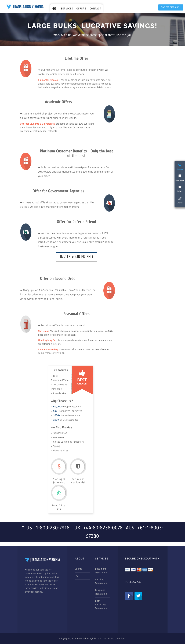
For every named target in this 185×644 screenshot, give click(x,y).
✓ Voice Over (57, 437)
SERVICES (67, 9)
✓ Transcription (59, 433)
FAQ (77, 576)
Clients (78, 569)
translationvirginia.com (89, 639)
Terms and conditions (115, 639)
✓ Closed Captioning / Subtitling (68, 442)
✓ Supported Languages (66, 411)
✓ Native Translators (65, 415)
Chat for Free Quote (171, 7)
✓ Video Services (60, 451)
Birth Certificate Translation (101, 605)
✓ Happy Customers (66, 407)
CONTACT (95, 9)
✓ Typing (55, 446)
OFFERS (81, 9)
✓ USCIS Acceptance (65, 420)
